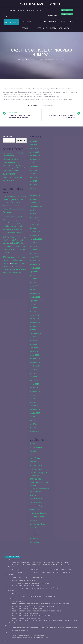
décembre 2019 (36, 359)
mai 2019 (33, 373)
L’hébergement (26, 562)
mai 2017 (33, 420)
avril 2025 (33, 181)
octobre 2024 (35, 203)
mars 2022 (34, 282)
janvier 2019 (34, 388)
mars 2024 (34, 217)
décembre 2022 (36, 261)
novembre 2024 (36, 199)
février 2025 (34, 188)
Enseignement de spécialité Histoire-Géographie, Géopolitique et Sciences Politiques (40, 604)
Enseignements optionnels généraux (24, 580)
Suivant (72, 112)
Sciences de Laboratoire (40, 588)
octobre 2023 (35, 235)
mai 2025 (33, 177)
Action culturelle (47, 105)
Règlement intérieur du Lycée (53, 564)
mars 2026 (34, 145)
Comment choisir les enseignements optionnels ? (28, 578)
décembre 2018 (36, 391)
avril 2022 (33, 279)
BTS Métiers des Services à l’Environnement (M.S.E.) (28, 636)
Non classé (34, 538)
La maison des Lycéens (38, 513)
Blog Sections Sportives (43, 573)
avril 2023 (33, 250)
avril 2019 (33, 377)
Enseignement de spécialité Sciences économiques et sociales (32, 609)
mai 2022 (33, 275)
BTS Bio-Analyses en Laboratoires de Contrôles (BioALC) (30, 638)
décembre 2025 (36, 155)
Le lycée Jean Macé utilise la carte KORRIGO (26, 10)
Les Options (53, 22)
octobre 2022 (35, 268)
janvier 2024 (34, 224)
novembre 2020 (36, 326)
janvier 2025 (34, 192)
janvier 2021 (34, 319)
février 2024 (34, 221)
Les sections (41, 22)
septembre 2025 (36, 166)
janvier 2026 (34, 152)
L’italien (21, 583)
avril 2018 (33, 402)
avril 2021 (33, 308)
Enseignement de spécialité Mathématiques (26, 613)
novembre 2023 (36, 232)
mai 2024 (33, 213)
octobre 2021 (35, 297)
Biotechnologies (24, 588)
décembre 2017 (36, 409)
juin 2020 (33, 337)
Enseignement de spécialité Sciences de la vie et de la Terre (31, 620)
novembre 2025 (36, 159)
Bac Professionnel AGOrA (20, 630)
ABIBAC (33, 444)
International (67, 22)
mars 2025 (34, 184)
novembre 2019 (36, 362)
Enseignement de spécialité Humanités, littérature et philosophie (33, 606)
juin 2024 (33, 210)
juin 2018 (33, 398)
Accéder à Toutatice (11, 22)
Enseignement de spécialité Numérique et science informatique (33, 616)
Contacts (68, 564)
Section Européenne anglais (62, 570)
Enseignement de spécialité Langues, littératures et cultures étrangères (36, 611)
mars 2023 (34, 253)
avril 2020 (33, 344)
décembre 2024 (36, 195)
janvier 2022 (34, 290)
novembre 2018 (36, 395)
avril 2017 (33, 424)
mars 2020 (34, 348)
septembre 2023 (36, 239)
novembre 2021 (36, 293)
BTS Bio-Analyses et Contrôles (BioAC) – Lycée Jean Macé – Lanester (14, 200)
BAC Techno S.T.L (41, 28)
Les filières (34, 527)
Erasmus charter (35, 596)
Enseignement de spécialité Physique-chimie (26, 618)
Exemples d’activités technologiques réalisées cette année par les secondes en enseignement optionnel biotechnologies (14, 226)
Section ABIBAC (9, 174)
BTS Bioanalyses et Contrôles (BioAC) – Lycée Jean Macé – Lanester (14, 260)
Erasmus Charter (36, 498)
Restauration (34, 542)
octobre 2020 (35, 330)
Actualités (34, 451)
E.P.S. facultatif (46, 583)
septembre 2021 (36, 301)
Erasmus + (34, 495)
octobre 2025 (35, 163)
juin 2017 (33, 417)
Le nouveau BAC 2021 (18, 602)
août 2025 (34, 170)
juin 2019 (33, 369)
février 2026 (34, 148)
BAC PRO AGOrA (36, 465)
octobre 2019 (35, 366)
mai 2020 (33, 340)
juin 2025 (33, 174)
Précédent (13, 112)
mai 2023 (33, 246)
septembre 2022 (36, 271)
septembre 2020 (36, 333)
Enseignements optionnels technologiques (26, 585)
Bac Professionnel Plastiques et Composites (62, 628)
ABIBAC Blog (22, 573)
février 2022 (34, 286)
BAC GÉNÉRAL (27, 28)
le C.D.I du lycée (49, 562)
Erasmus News (35, 502)
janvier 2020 (34, 355)
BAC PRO (53, 28)
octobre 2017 (35, 413)
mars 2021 (34, 311)
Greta (67, 28)
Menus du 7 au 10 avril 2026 (13, 159)
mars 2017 (34, 427)
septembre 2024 (36, 206)
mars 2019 (34, 380)
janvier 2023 (34, 257)
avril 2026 (33, 141)
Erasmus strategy (36, 506)
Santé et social (55, 588)
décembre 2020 (36, 322)
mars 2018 (34, 406)
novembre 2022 (36, 264)
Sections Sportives (34, 570)
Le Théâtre (36, 583)
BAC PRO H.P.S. (36, 469)
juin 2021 (33, 304)
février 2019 (34, 384)
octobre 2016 (35, 431)
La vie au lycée (28, 22)
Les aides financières (37, 524)
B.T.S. (60, 28)
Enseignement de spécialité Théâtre (65, 620)
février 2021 (34, 315)
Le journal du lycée (18, 564)
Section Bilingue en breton (62, 572)
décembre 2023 (36, 228)
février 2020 (34, 351)
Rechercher (8, 136)
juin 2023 (33, 242)
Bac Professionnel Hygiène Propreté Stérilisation (28, 628)
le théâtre (33, 520)
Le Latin (28, 583)
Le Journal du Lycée (37, 517)
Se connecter (67, 10)
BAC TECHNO (35, 479)
